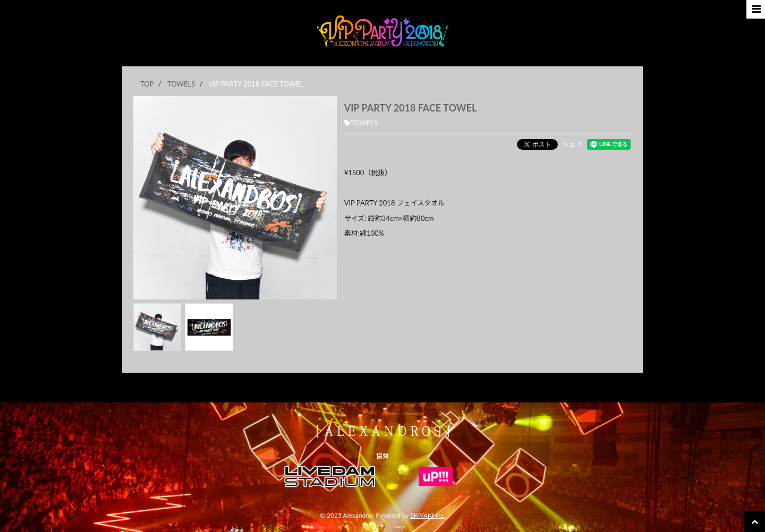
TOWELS (361, 123)
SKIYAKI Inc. (428, 515)
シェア (572, 144)
